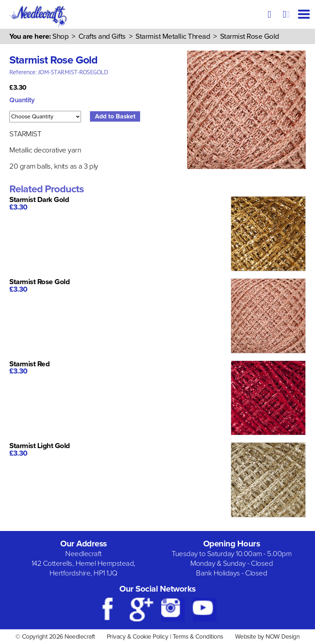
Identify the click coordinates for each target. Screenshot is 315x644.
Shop (60, 36)
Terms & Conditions (198, 637)
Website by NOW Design (268, 637)
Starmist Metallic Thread (173, 36)
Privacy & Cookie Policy (138, 637)
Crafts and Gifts (102, 36)
